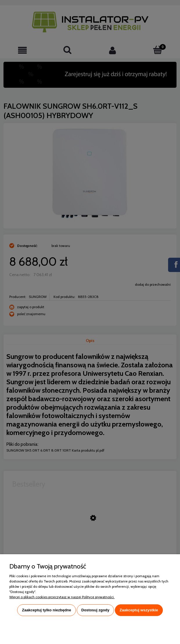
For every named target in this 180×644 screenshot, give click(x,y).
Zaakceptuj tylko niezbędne (46, 610)
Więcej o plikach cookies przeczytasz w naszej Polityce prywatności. (62, 597)
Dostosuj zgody (96, 610)
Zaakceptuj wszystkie (139, 610)
